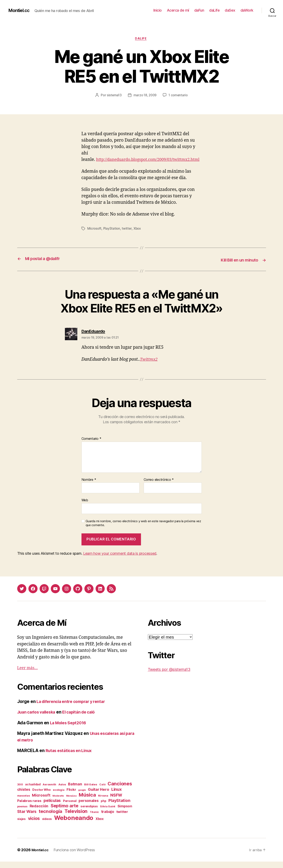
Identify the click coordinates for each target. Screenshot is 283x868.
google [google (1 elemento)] (82, 796)
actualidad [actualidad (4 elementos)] (33, 791)
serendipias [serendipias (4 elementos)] (89, 813)
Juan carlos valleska (38, 719)
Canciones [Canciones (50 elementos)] (120, 790)
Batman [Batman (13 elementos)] (75, 790)
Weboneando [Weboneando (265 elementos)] (74, 824)
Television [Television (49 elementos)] (76, 818)
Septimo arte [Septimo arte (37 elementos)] (64, 812)
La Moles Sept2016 (70, 729)
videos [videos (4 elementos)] (47, 825)
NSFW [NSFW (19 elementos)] (116, 802)
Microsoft (95, 236)
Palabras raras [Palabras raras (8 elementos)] (29, 807)
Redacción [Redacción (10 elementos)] (39, 812)
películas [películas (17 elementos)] (52, 807)
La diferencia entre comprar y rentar (74, 708)
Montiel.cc (20, 10)
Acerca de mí (178, 10)
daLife (214, 10)
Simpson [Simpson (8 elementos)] (125, 813)
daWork (247, 10)
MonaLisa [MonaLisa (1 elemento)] (71, 802)
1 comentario (179, 96)
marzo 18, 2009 (145, 96)
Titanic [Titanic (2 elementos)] (94, 818)
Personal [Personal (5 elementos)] (70, 807)
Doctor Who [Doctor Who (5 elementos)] (41, 796)
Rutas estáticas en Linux (71, 757)
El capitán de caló (84, 719)
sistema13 (113, 96)
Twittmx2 (149, 366)
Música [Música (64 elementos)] (87, 801)
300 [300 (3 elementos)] (20, 791)
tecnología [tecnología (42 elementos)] (50, 818)
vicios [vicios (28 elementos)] (34, 825)
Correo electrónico (159, 486)
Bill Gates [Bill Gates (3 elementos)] (91, 791)
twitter (128, 236)
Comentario (91, 445)
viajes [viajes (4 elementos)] (21, 825)
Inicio (158, 10)
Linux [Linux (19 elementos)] (117, 796)
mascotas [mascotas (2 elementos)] (24, 802)
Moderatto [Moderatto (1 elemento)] (58, 802)
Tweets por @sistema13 (172, 676)
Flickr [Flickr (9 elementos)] (71, 796)
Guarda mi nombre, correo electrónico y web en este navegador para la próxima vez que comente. (143, 530)
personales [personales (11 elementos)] (89, 807)
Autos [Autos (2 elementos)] (62, 791)
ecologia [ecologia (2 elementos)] (59, 796)
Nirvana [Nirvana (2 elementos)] (103, 802)
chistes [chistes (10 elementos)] (24, 796)
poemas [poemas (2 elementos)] (22, 813)
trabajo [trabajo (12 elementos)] (108, 818)
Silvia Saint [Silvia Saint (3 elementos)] (108, 813)
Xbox (138, 236)
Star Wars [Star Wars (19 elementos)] (27, 818)
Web (85, 507)
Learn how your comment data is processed (120, 560)
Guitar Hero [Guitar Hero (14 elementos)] (98, 796)
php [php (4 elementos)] (103, 807)
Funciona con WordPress (76, 856)
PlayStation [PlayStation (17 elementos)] (119, 807)
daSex (230, 10)
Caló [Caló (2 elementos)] (102, 791)
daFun (199, 10)
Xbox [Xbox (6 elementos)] (100, 825)
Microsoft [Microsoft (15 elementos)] (41, 802)
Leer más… (29, 675)
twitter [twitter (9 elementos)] (122, 818)
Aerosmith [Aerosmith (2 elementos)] (49, 791)
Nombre (89, 486)
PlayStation (112, 236)
